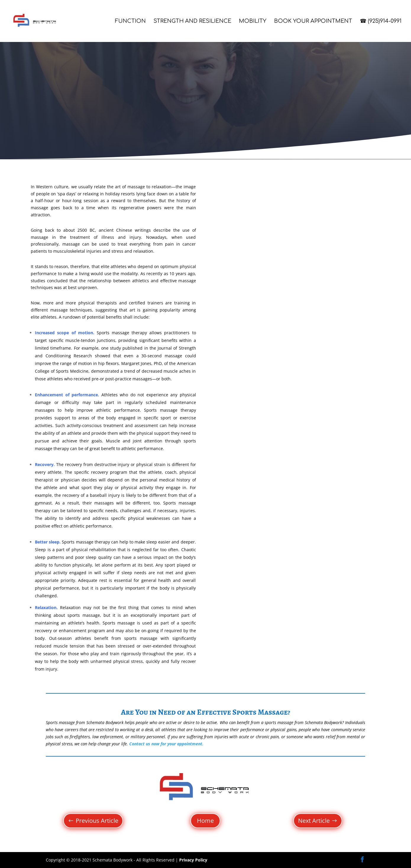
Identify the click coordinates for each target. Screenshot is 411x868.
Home (205, 821)
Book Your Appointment (313, 21)
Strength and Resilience (192, 21)
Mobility (253, 21)
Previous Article (97, 821)
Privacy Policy (193, 860)
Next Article (314, 821)
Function (130, 21)
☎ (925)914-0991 (381, 21)
